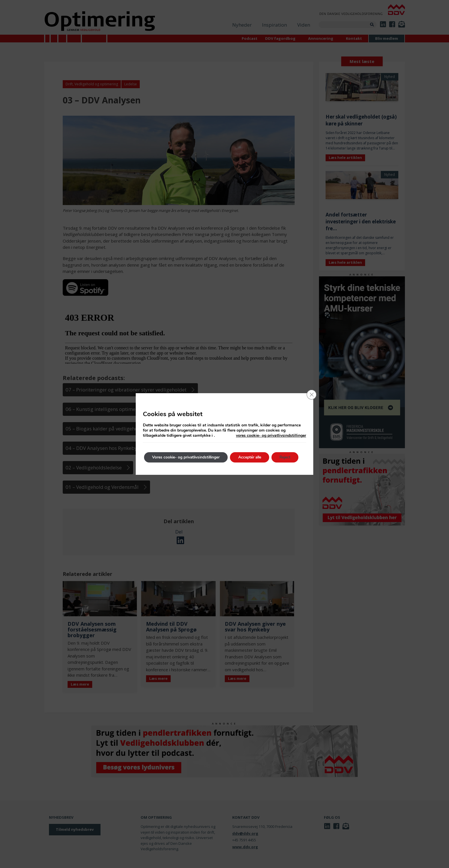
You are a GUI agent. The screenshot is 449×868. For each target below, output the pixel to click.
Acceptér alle (255, 457)
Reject (292, 457)
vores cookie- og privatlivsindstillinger (271, 436)
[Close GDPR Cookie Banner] (311, 395)
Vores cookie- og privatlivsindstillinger (188, 457)
